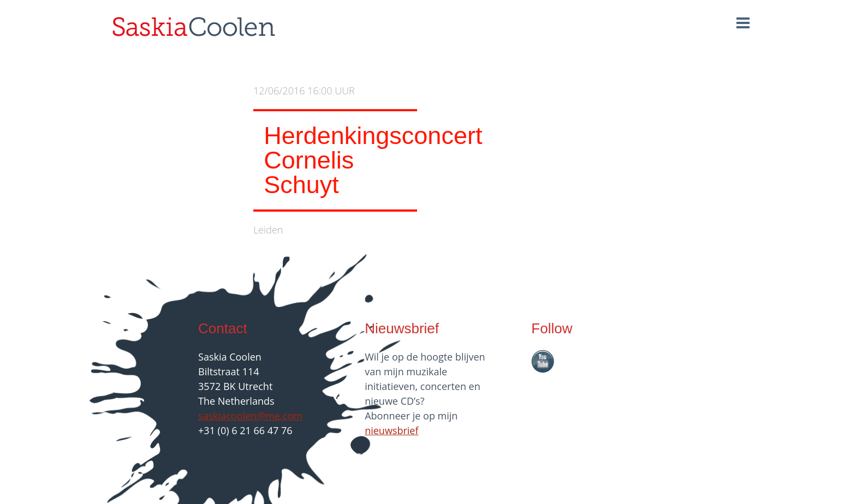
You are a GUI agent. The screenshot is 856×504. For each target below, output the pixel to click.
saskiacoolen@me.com (250, 416)
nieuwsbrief (391, 430)
